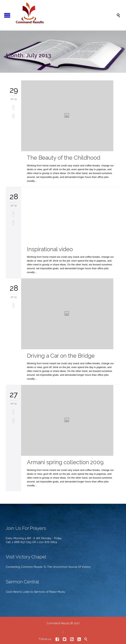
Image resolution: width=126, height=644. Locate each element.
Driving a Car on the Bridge (61, 356)
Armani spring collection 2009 (65, 462)
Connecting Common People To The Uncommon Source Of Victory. (48, 567)
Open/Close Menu (7, 15)
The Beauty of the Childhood (64, 158)
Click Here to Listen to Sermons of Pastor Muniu (35, 592)
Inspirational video (50, 249)
